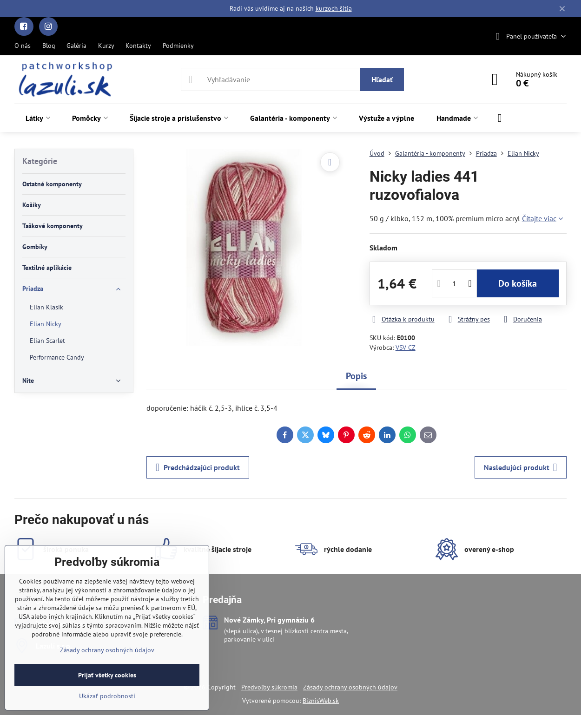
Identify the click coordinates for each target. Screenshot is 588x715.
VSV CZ (406, 348)
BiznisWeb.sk (321, 701)
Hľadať (382, 79)
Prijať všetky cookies (107, 675)
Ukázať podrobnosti (107, 696)
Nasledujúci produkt (521, 467)
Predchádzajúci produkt (198, 467)
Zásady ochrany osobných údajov (350, 687)
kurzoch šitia (334, 8)
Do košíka (518, 283)
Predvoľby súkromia (269, 687)
